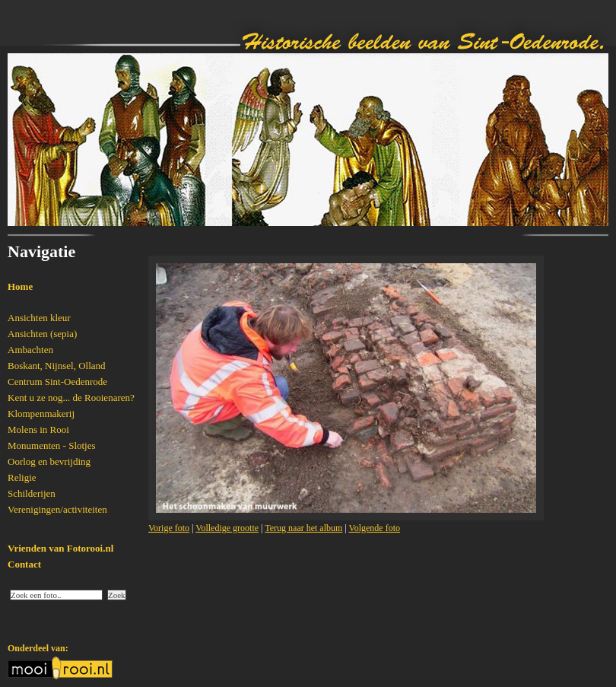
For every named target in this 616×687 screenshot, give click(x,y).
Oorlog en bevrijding (49, 461)
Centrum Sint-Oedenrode (57, 382)
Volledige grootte (227, 528)
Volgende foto (375, 528)
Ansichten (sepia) (42, 334)
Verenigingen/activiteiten (57, 509)
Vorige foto (169, 528)
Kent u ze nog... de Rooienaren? (71, 398)
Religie (22, 477)
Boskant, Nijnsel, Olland (57, 366)
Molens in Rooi (38, 429)
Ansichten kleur (39, 318)
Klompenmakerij (41, 413)
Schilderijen (32, 493)
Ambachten (30, 350)
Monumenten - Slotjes (52, 445)
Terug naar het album (303, 528)
